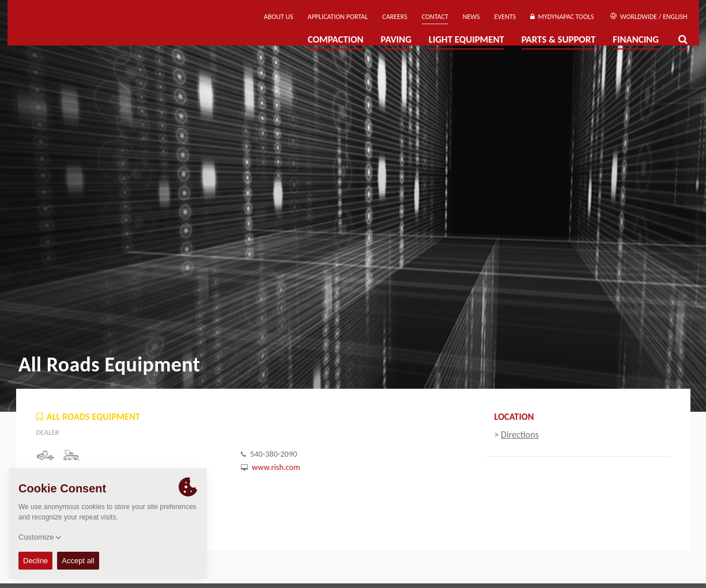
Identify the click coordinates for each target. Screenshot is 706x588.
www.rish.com (276, 467)
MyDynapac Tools (562, 17)
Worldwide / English (649, 17)
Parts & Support (559, 39)
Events (505, 17)
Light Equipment (467, 39)
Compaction (336, 39)
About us (279, 17)
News (471, 17)
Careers (394, 17)
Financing (636, 39)
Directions (520, 435)
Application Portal (338, 17)
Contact (435, 17)
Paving (396, 39)
